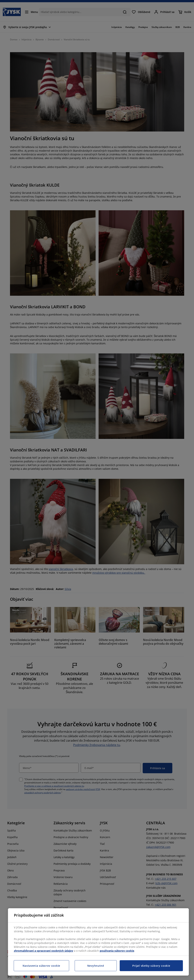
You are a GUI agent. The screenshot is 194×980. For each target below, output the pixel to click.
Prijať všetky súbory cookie (151, 966)
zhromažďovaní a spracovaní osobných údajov (44, 951)
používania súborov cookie (117, 951)
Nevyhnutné (96, 966)
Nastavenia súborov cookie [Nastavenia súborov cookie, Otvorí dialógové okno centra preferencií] (41, 966)
